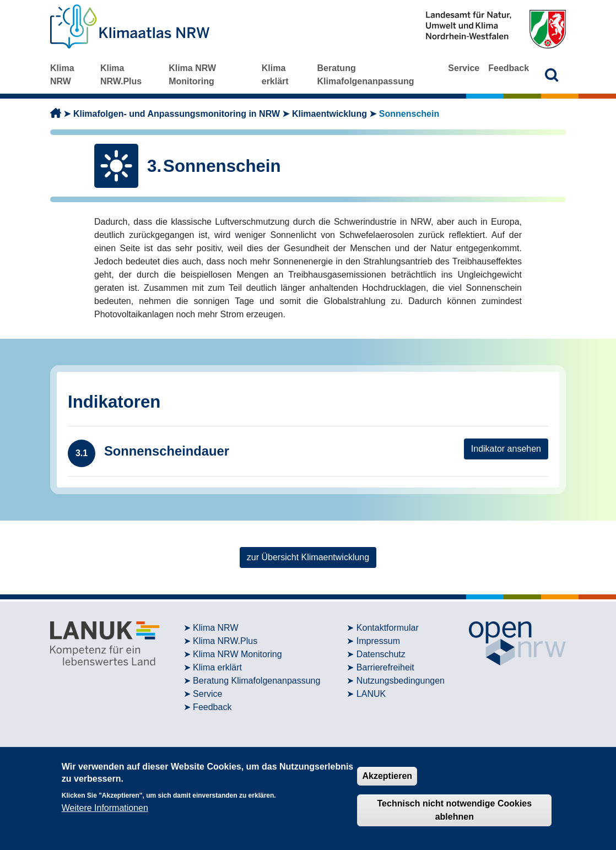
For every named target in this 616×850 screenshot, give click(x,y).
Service (464, 68)
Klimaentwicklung (329, 114)
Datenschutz (381, 654)
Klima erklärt (275, 75)
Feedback (509, 68)
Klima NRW (62, 75)
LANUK (371, 694)
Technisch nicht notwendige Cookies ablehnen (455, 810)
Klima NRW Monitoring (192, 75)
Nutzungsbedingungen (401, 681)
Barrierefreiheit (385, 667)
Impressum (378, 641)
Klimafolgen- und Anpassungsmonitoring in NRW (177, 114)
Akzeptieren (387, 776)
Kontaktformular (388, 628)
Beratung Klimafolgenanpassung (365, 75)
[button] (552, 75)
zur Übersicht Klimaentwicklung (308, 557)
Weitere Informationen (105, 808)
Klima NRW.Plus (121, 75)
